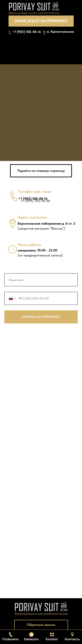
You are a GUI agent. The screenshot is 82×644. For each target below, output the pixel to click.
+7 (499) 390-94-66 (35, 201)
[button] (41, 21)
